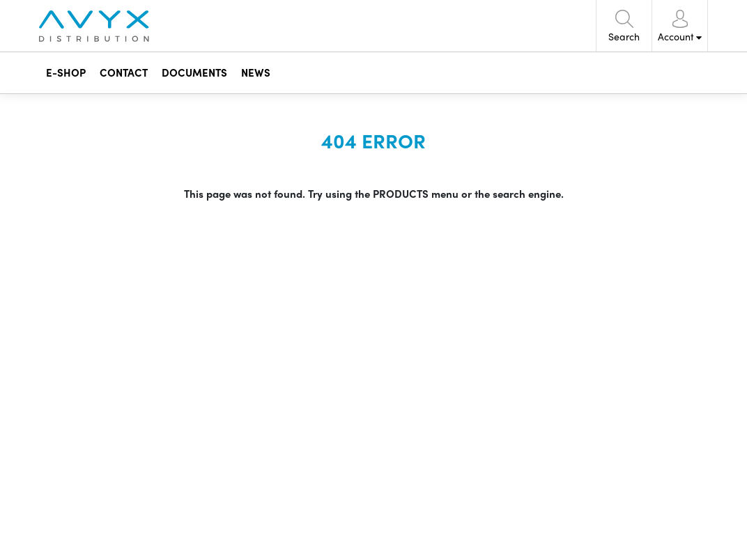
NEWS (256, 72)
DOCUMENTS (194, 72)
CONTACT (124, 72)
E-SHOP (66, 72)
